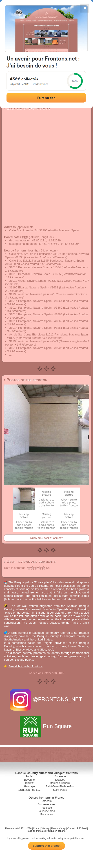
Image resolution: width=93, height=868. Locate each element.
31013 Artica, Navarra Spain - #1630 (33, 281)
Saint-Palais (60, 790)
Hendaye (29, 786)
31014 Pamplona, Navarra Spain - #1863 (36, 314)
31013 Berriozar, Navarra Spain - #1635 (35, 274)
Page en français (36, 831)
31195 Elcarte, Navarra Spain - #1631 (34, 287)
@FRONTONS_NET (47, 699)
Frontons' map (58, 828)
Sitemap (45, 828)
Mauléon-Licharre (60, 783)
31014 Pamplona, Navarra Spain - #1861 (36, 328)
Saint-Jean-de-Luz (29, 790)
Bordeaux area (47, 804)
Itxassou (60, 780)
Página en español (56, 831)
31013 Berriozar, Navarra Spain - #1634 (35, 267)
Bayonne (29, 780)
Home (36, 828)
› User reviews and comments (30, 561)
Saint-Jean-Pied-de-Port (60, 786)
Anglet (29, 776)
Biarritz (29, 783)
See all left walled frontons (26, 666)
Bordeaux (46, 801)
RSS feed (82, 828)
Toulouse (46, 808)
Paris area (47, 814)
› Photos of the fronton (26, 380)
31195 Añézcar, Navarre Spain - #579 (34, 341)
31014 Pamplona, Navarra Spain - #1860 (36, 308)
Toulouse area (46, 811)
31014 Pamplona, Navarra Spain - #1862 (36, 321)
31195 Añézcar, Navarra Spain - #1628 (34, 294)
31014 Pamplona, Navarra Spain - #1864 (36, 301)
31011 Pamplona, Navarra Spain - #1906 (36, 348)
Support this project (46, 846)
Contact (71, 828)
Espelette (60, 776)
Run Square (46, 726)
